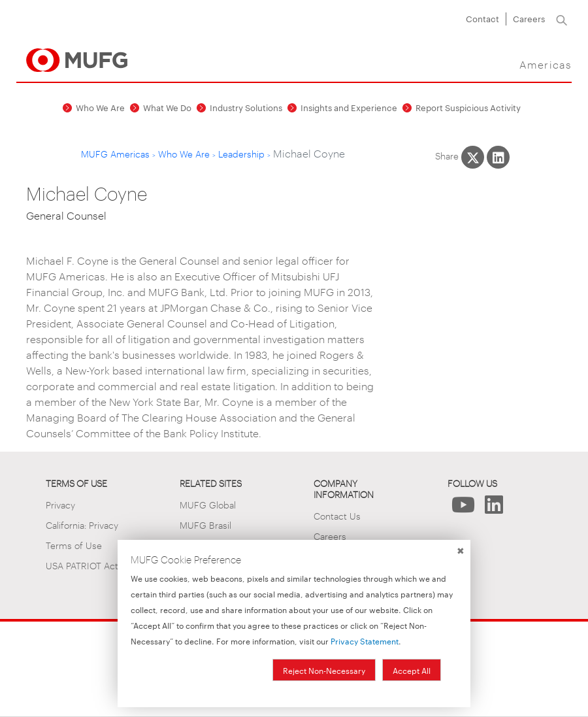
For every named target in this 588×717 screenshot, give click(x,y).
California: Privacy (82, 525)
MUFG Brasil (205, 525)
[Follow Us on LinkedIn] (494, 508)
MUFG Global (208, 504)
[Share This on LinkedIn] (498, 157)
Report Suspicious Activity (468, 107)
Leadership (241, 153)
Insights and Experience (349, 107)
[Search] (562, 19)
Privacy (60, 504)
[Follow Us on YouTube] (463, 508)
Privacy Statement (365, 641)
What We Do (167, 107)
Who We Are (100, 107)
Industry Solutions (246, 107)
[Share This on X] (473, 157)
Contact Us (337, 515)
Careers (529, 18)
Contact (482, 18)
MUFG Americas (115, 153)
